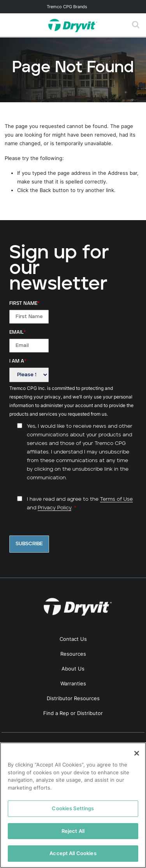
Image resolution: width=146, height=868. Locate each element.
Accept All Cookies (73, 853)
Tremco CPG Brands (67, 7)
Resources (73, 654)
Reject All (73, 831)
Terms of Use (116, 499)
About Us (73, 669)
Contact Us (73, 639)
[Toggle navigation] (73, 7)
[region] (73, 805)
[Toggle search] (136, 25)
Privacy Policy (55, 508)
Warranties (73, 683)
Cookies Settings (73, 808)
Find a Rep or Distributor (73, 713)
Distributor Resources (73, 698)
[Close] (137, 753)
